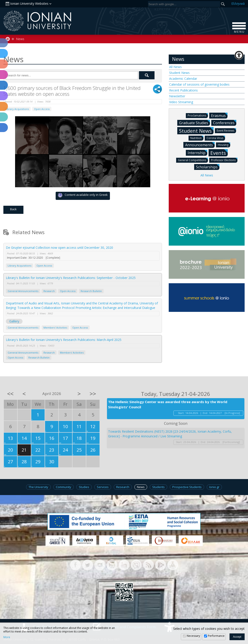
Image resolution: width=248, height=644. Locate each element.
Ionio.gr (214, 487)
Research (49, 291)
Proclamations (198, 115)
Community (64, 487)
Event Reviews (226, 130)
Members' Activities (55, 328)
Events (219, 153)
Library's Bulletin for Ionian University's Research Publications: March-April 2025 (64, 340)
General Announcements (23, 291)
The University (38, 487)
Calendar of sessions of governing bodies (199, 84)
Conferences (225, 123)
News (20, 39)
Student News (179, 73)
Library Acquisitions (17, 109)
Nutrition (197, 138)
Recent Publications (183, 90)
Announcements (200, 145)
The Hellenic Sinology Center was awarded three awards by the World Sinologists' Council (168, 404)
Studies (84, 487)
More (7, 637)
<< (10, 394)
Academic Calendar (183, 79)
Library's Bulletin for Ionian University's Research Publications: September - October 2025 (71, 278)
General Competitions (193, 160)
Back (13, 209)
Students (158, 487)
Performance (216, 636)
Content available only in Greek (83, 195)
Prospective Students (187, 487)
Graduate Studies (195, 123)
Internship (197, 153)
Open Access (42, 109)
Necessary (193, 636)
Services (103, 487)
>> (93, 394)
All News (175, 67)
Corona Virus (216, 138)
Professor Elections (224, 160)
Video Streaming (181, 102)
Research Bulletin (91, 291)
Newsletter (177, 96)
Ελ (238, 3)
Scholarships (208, 167)
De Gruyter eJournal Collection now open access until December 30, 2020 (59, 248)
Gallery (14, 321)
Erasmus (219, 115)
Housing (224, 145)
